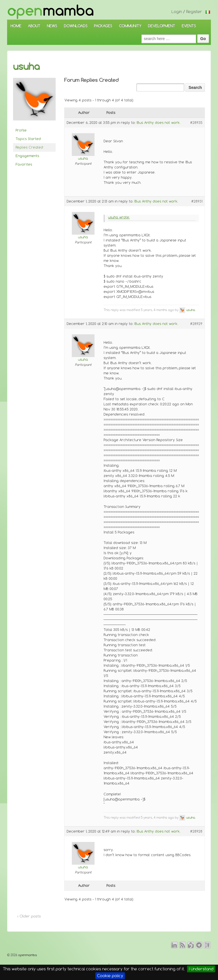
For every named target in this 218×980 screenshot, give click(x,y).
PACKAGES (103, 26)
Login (177, 12)
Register (194, 12)
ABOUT (34, 26)
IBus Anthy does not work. (158, 123)
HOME (16, 26)
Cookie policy (110, 976)
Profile (21, 130)
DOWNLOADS (76, 26)
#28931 (197, 201)
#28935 (196, 123)
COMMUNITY (130, 26)
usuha (26, 66)
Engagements (27, 156)
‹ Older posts (29, 916)
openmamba (27, 955)
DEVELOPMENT (162, 26)
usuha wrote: (119, 217)
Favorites (24, 164)
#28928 (196, 831)
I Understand (201, 969)
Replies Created (29, 147)
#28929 (196, 324)
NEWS (52, 26)
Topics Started (28, 139)
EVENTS (189, 26)
